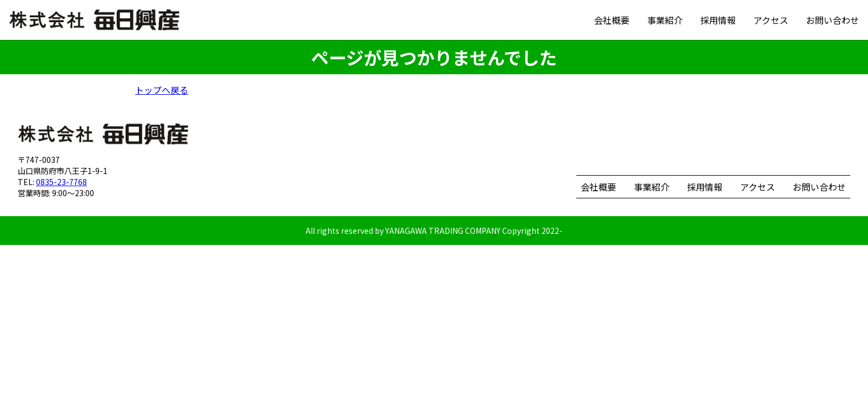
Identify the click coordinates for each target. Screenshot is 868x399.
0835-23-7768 (61, 182)
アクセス (771, 20)
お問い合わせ (833, 20)
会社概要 (612, 20)
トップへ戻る (162, 90)
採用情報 (718, 20)
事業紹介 (665, 20)
